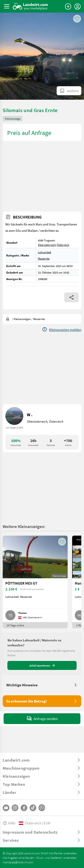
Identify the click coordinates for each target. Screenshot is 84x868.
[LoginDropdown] (78, 7)
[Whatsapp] (42, 808)
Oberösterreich (47, 245)
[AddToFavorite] (77, 19)
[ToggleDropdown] (42, 760)
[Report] (62, 330)
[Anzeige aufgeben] (68, 7)
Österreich (63, 245)
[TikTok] (33, 808)
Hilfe (9, 823)
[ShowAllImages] (69, 91)
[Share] (71, 297)
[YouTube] (6, 808)
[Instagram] (15, 808)
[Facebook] (24, 808)
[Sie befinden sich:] (9, 319)
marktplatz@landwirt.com (18, 862)
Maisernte (44, 258)
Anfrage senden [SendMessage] (42, 719)
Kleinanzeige (13, 119)
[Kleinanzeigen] (22, 319)
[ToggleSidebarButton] (7, 6)
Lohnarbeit (44, 252)
